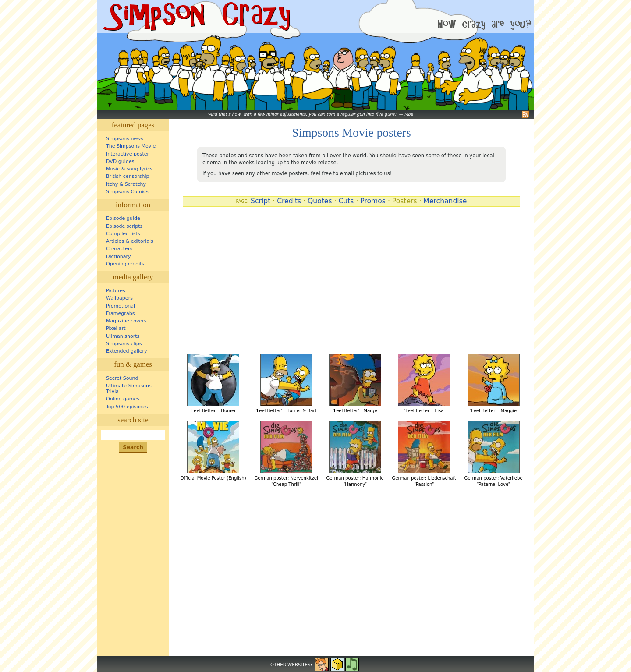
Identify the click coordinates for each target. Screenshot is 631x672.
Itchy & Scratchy (126, 184)
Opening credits (125, 264)
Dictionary (119, 256)
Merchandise (445, 201)
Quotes (320, 201)
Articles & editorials (130, 241)
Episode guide (123, 218)
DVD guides (120, 161)
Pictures (116, 291)
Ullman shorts (123, 336)
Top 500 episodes (127, 407)
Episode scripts (124, 226)
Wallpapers (119, 298)
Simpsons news (125, 139)
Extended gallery (127, 351)
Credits (289, 201)
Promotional (121, 306)
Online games (123, 399)
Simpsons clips (124, 344)
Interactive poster (128, 154)
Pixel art (116, 328)
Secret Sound (122, 378)
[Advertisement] (351, 282)
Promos (373, 201)
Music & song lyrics (129, 169)
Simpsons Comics (127, 192)
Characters (119, 249)
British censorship (128, 176)
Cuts (346, 201)
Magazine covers (126, 321)
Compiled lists (123, 234)
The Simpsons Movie (131, 146)
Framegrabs (120, 313)
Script (261, 201)
